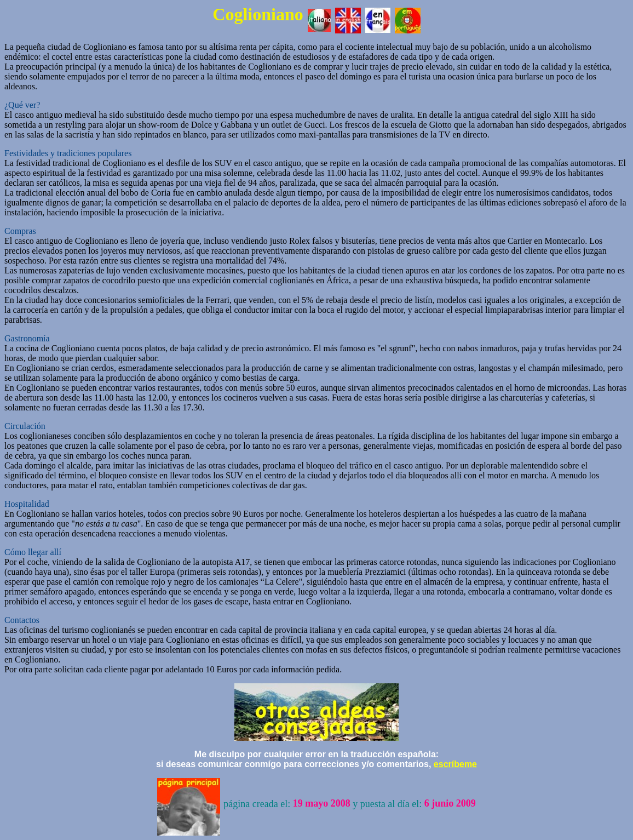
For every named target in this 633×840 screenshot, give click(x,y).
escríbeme (455, 764)
